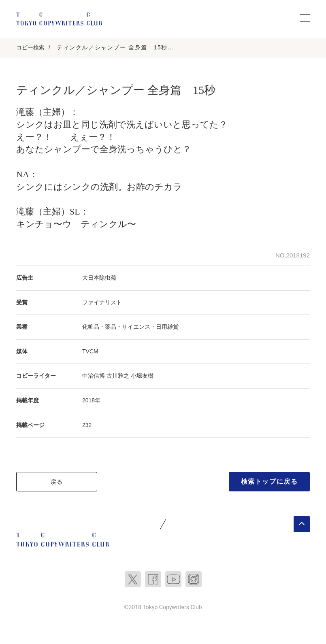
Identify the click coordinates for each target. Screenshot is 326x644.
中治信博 (94, 376)
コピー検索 (30, 47)
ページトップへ (302, 524)
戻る (57, 482)
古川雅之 (118, 376)
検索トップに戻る (270, 481)
